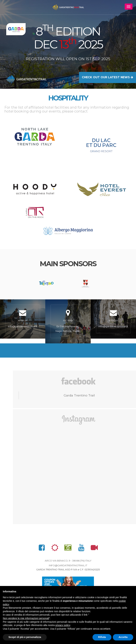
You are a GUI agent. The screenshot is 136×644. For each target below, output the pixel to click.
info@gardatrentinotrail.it (68, 567)
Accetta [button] (123, 637)
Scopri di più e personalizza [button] (25, 637)
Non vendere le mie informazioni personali (26, 618)
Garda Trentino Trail (79, 397)
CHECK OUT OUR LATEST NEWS (108, 77)
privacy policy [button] (63, 625)
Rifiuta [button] (102, 637)
